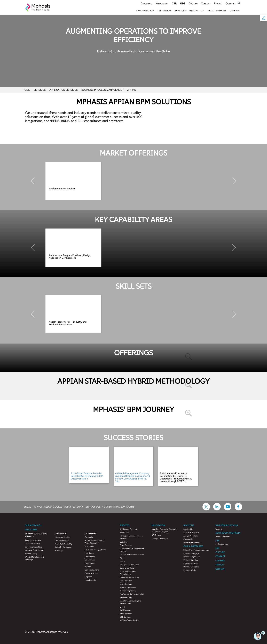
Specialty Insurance (63, 547)
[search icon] (239, 3)
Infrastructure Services (129, 577)
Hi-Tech (88, 567)
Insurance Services (62, 537)
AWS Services (125, 610)
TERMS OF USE (92, 507)
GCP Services (125, 617)
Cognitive (124, 542)
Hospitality (89, 546)
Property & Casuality (63, 544)
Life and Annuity (62, 540)
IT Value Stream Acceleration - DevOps (133, 550)
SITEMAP (78, 507)
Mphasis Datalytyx (191, 553)
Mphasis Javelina (191, 560)
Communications (92, 570)
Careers (235, 11)
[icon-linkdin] (217, 509)
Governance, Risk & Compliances (128, 573)
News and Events (223, 537)
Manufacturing (91, 580)
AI (121, 558)
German (230, 3)
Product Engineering (128, 591)
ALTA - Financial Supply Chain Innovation (95, 542)
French (218, 3)
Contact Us (188, 539)
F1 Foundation (222, 544)
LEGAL (28, 507)
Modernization (126, 581)
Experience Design (127, 568)
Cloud (122, 607)
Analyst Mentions (191, 536)
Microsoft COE (126, 598)
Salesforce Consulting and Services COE (131, 602)
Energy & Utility (91, 573)
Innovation (197, 11)
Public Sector (90, 563)
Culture (193, 3)
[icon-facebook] (238, 509)
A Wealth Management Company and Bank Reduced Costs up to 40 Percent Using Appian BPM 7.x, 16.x (132, 477)
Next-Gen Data (126, 584)
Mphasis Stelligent (191, 567)
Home (26, 90)
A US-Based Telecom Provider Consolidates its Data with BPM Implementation (87, 476)
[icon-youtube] (228, 509)
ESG (183, 3)
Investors (146, 3)
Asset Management (33, 540)
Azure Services (126, 614)
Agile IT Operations (128, 587)
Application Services (64, 90)
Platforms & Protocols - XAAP (132, 594)
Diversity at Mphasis (192, 543)
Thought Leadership (160, 539)
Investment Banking (33, 547)
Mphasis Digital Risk (192, 557)
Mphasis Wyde (190, 570)
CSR (174, 3)
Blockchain (124, 532)
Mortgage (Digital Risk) (34, 550)
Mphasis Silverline (191, 564)
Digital (122, 561)
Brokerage (59, 550)
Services (180, 11)
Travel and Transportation (95, 550)
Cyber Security (126, 545)
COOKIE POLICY (62, 507)
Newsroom (162, 3)
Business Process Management (102, 90)
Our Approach (145, 11)
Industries (164, 11)
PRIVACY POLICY (42, 507)
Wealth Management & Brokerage (34, 558)
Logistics (88, 577)
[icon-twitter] (206, 509)
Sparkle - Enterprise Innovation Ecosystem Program (165, 531)
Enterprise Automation (129, 565)
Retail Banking (31, 553)
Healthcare (89, 553)
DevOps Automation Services (132, 555)
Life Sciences (90, 557)
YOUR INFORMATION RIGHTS (118, 507)
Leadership (188, 529)
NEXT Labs (156, 535)
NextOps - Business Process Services (131, 537)
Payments (89, 537)
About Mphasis (217, 11)
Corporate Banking (33, 543)
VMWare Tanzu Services (130, 620)
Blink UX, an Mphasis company (196, 550)
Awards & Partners (191, 532)
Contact (206, 3)
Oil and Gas (90, 560)
